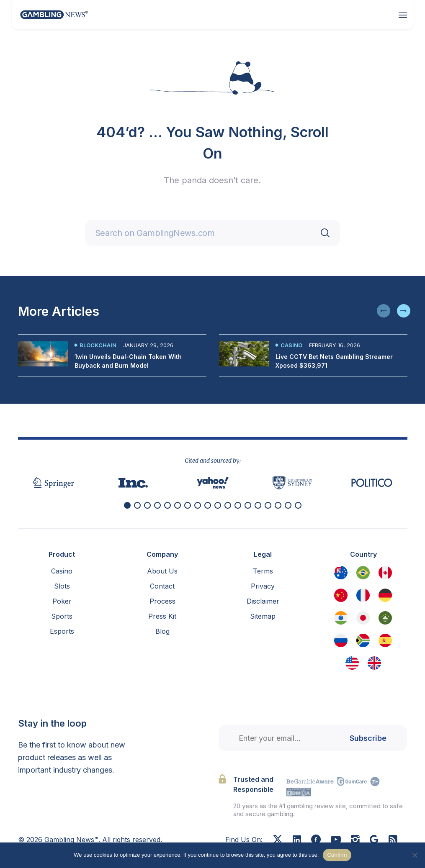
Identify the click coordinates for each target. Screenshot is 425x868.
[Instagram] (355, 840)
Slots (62, 586)
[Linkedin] (297, 840)
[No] (415, 855)
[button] (384, 311)
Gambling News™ (71, 840)
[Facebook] (316, 840)
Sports (62, 616)
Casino (291, 345)
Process (162, 601)
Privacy (263, 586)
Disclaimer (263, 601)
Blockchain (98, 345)
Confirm (337, 855)
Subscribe (368, 738)
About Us (162, 571)
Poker (62, 601)
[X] (278, 840)
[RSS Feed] (393, 840)
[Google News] (374, 840)
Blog (162, 631)
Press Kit (162, 616)
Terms (263, 571)
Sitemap (263, 616)
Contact (162, 586)
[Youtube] (336, 840)
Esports (62, 631)
